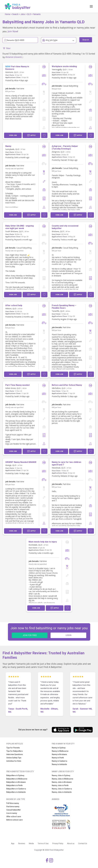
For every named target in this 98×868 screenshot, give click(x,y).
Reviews (22, 843)
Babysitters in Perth (14, 785)
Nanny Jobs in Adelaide (62, 792)
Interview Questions (15, 754)
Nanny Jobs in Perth (60, 785)
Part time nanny (13, 807)
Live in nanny (12, 813)
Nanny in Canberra (59, 761)
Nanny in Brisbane (59, 754)
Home (8, 14)
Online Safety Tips (14, 758)
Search (15, 14)
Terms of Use (43, 843)
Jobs (23, 14)
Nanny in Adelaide (59, 764)
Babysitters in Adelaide (16, 792)
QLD (29, 14)
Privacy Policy (58, 843)
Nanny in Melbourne (60, 751)
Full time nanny (13, 803)
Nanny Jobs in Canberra (62, 789)
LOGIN (68, 635)
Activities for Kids (14, 761)
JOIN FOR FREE (30, 635)
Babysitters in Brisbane (16, 782)
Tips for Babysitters (15, 751)
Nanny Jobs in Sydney (61, 775)
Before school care (14, 820)
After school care (14, 816)
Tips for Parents (13, 748)
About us (71, 843)
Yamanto (37, 14)
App (13, 843)
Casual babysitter (14, 810)
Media (31, 843)
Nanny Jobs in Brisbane (62, 782)
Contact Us (83, 843)
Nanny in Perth (58, 758)
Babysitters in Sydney (15, 775)
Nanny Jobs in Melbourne (62, 779)
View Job (13, 135)
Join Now (13, 31)
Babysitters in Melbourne (17, 779)
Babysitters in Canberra (16, 789)
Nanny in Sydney (59, 748)
